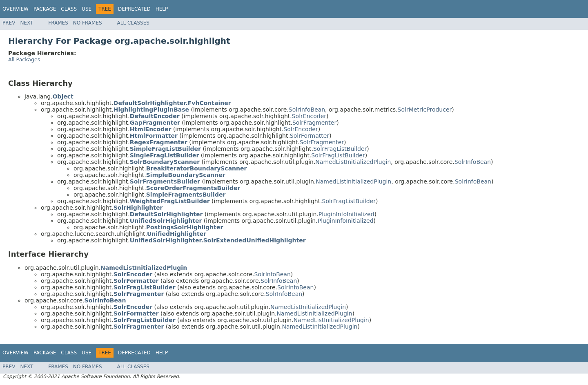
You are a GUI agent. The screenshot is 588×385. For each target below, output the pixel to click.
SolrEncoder (309, 116)
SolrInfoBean (307, 110)
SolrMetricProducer (425, 110)
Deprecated (134, 9)
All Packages (24, 59)
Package (45, 9)
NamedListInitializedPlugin (353, 162)
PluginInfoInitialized (346, 214)
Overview (16, 9)
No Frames (88, 23)
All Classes (133, 23)
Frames (58, 23)
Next (27, 23)
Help (162, 9)
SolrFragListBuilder (340, 149)
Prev (9, 23)
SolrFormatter (310, 136)
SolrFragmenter (314, 123)
